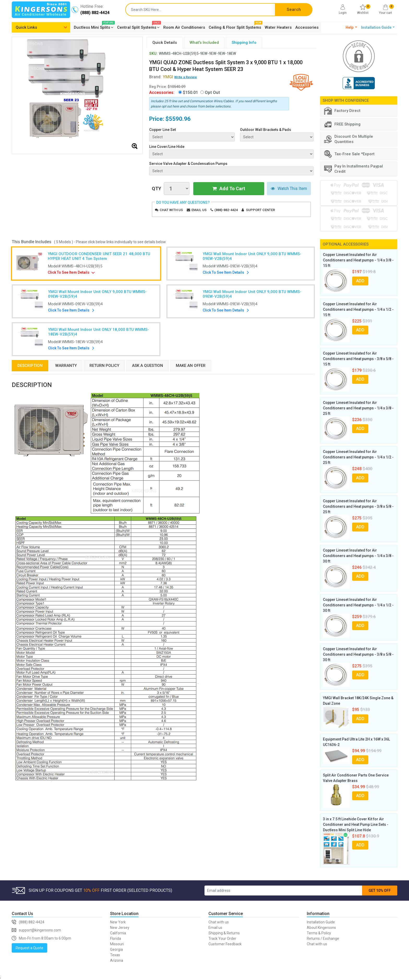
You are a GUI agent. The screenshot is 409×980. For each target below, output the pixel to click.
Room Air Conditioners (184, 27)
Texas (115, 955)
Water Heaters (278, 27)
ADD (360, 281)
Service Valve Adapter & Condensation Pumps (188, 164)
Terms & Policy (319, 933)
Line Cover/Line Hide (167, 147)
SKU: (153, 53)
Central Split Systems (138, 27)
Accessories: (162, 92)
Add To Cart (229, 189)
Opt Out (212, 92)
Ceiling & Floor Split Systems (235, 27)
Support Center (260, 210)
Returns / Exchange (323, 939)
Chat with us (171, 210)
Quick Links (26, 27)
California (118, 933)
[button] (351, 27)
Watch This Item (289, 189)
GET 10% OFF (380, 891)
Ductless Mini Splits (94, 27)
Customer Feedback (225, 944)
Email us (199, 210)
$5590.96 (178, 119)
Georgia (116, 949)
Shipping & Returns (224, 933)
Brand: (161, 77)
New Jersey (120, 928)
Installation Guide (321, 922)
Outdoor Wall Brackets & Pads (266, 130)
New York (118, 922)
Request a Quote (29, 948)
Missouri (117, 944)
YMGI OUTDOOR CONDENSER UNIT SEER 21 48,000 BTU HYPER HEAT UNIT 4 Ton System (99, 256)
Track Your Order (222, 939)
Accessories (307, 27)
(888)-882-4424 (226, 210)
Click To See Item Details (69, 272)
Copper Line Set (163, 130)
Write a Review (186, 77)
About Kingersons (321, 928)
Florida (116, 939)
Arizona (117, 960)
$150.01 (190, 92)
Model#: (75, 266)
